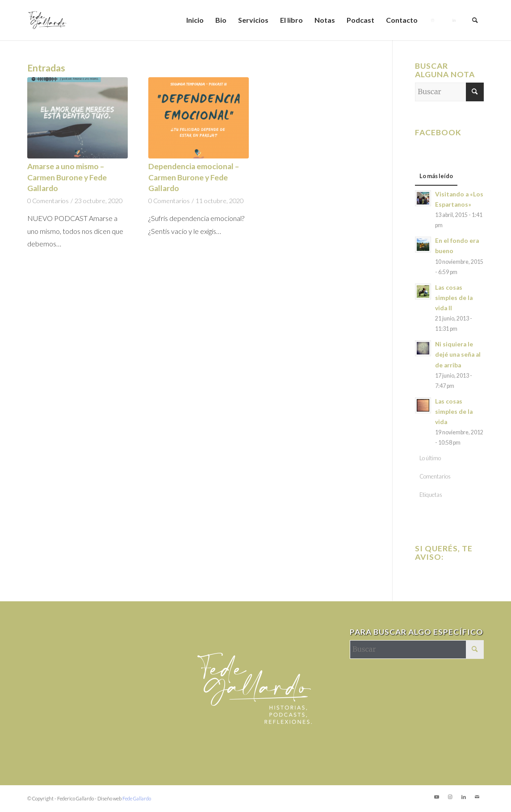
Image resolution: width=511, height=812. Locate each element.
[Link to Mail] (477, 797)
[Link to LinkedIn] (464, 797)
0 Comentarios (48, 201)
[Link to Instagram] (450, 797)
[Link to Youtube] (437, 797)
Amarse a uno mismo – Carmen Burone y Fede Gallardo (67, 177)
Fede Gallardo (137, 798)
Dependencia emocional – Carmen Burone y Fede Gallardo (194, 177)
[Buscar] (475, 20)
